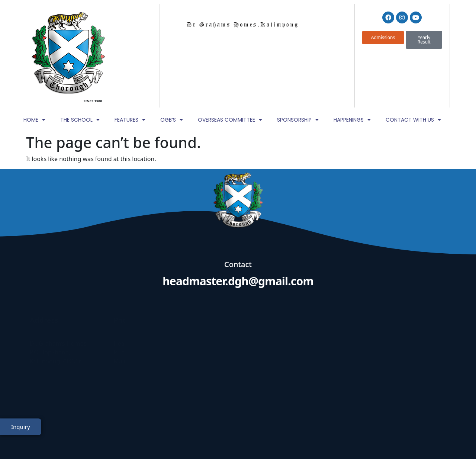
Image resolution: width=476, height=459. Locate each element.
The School (80, 66)
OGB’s (172, 66)
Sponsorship (298, 66)
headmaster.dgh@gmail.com (238, 227)
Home (34, 66)
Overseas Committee (230, 66)
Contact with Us (413, 66)
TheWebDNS (429, 439)
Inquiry (21, 434)
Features (130, 66)
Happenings (352, 66)
